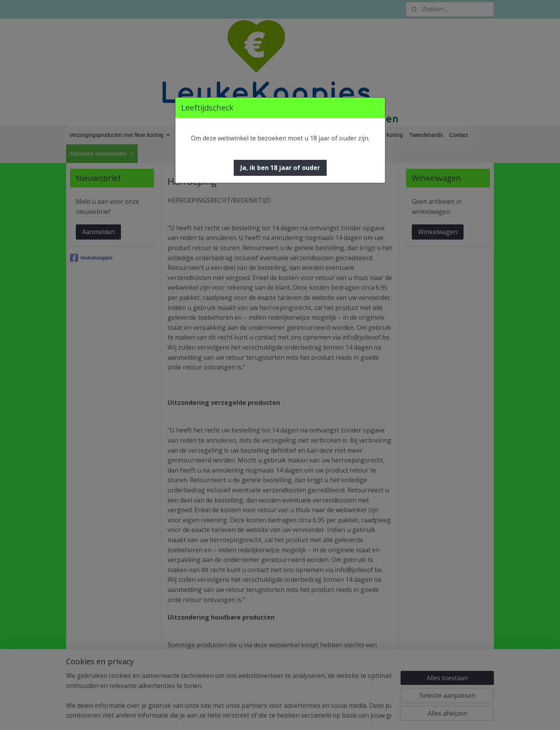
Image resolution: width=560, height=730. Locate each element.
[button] (280, 168)
